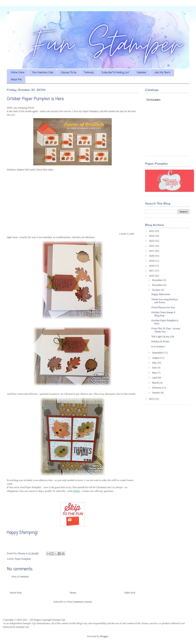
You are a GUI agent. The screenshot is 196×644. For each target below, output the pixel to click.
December (158, 280)
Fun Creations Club (43, 73)
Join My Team (162, 73)
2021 (152, 251)
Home (73, 593)
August (156, 358)
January (156, 392)
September (158, 353)
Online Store (18, 73)
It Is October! (158, 346)
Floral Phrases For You (163, 307)
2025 (152, 231)
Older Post (130, 593)
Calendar (142, 73)
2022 (152, 246)
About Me (16, 80)
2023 (152, 241)
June (155, 368)
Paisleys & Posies (160, 341)
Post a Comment (20, 576)
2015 (152, 399)
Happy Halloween (161, 294)
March (156, 383)
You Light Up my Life (163, 336)
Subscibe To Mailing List (115, 73)
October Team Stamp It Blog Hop (163, 314)
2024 (152, 236)
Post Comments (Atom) (80, 602)
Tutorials (89, 73)
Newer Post (16, 593)
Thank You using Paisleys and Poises (164, 301)
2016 (152, 276)
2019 (152, 261)
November (158, 285)
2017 (152, 271)
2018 (152, 266)
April (155, 378)
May (155, 373)
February (157, 388)
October (157, 290)
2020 (152, 256)
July (155, 363)
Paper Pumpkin (23, 559)
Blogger (104, 636)
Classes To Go (69, 73)
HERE (77, 491)
